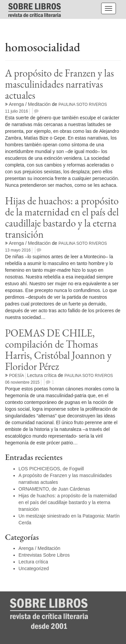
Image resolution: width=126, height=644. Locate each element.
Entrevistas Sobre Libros (44, 555)
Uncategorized (34, 568)
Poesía (17, 376)
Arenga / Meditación (30, 104)
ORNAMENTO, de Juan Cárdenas (54, 489)
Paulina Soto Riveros (83, 105)
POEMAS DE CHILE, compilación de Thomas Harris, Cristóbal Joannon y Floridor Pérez (58, 350)
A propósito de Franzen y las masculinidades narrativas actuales (59, 84)
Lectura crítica (42, 375)
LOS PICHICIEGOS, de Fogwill (51, 469)
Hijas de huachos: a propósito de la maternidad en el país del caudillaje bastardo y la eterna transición (62, 217)
